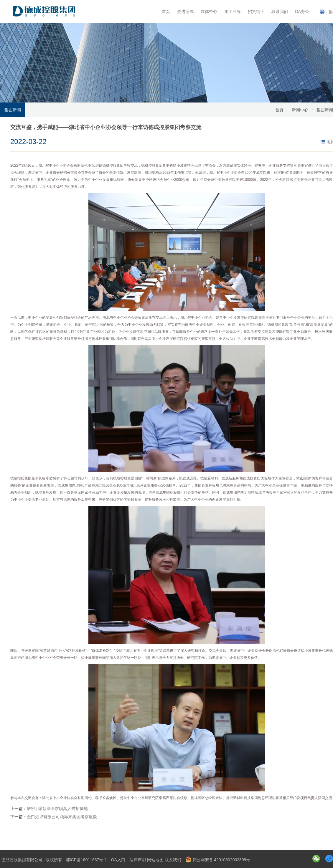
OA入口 (118, 860)
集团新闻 (13, 110)
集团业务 (233, 11)
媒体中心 (209, 11)
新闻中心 (300, 110)
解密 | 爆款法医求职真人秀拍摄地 (57, 809)
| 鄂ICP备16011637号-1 (85, 860)
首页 (166, 11)
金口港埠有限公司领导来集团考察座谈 (62, 817)
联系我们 (280, 11)
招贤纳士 (256, 11)
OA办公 (302, 11)
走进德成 (185, 11)
